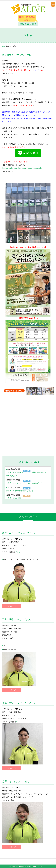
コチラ (37, 70)
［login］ (45, 866)
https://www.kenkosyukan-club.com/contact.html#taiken (23, 168)
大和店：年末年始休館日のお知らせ (20, 491)
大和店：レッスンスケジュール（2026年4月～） (25, 483)
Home (3, 46)
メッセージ (12, 606)
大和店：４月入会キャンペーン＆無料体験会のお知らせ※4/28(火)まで (27, 474)
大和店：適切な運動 (14, 498)
